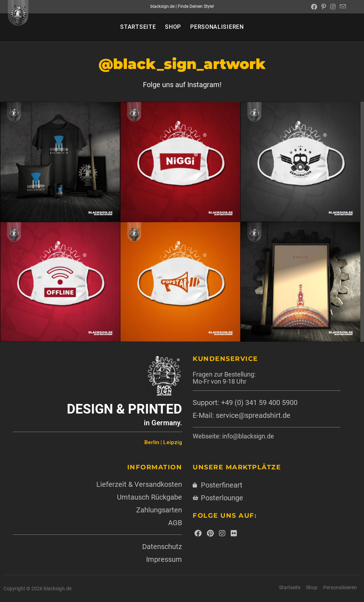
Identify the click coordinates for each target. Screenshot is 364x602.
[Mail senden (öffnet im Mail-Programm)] (342, 7)
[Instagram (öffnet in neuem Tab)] (333, 7)
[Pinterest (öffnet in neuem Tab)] (324, 7)
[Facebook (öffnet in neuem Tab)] (314, 7)
